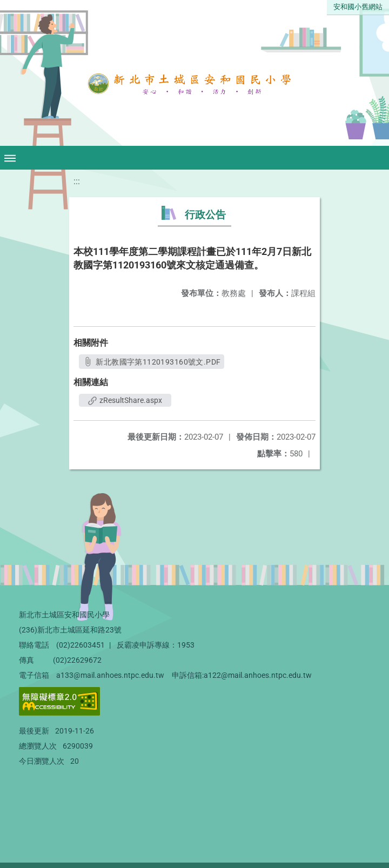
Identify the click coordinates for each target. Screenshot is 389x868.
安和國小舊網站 (358, 7)
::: (77, 181)
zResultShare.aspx (125, 400)
